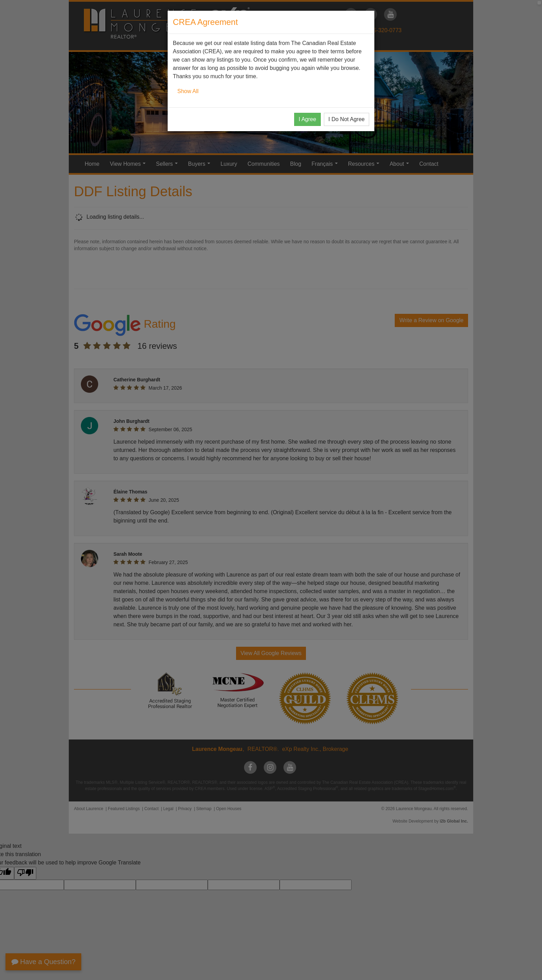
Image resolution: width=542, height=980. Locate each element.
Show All (188, 91)
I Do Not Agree (347, 119)
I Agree (307, 119)
